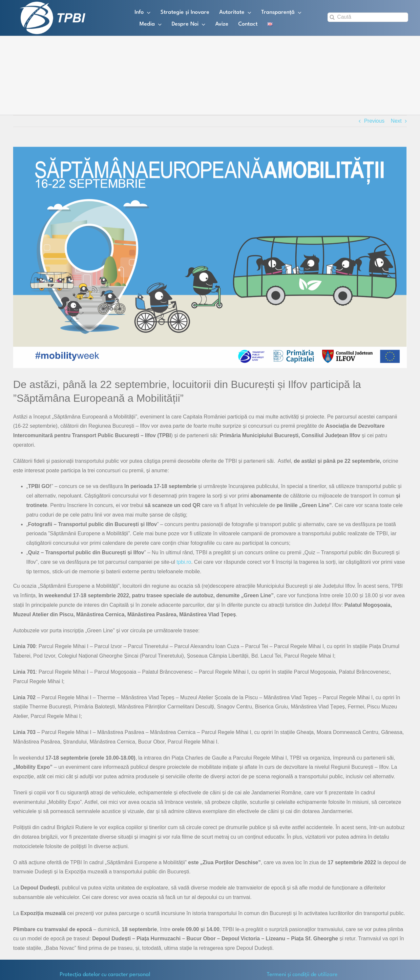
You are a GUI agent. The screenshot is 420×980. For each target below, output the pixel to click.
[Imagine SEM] (210, 257)
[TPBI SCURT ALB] (52, 4)
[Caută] (368, 17)
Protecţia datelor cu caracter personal (105, 975)
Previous (374, 121)
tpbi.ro (184, 562)
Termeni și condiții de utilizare (302, 975)
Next (396, 121)
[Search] (332, 17)
